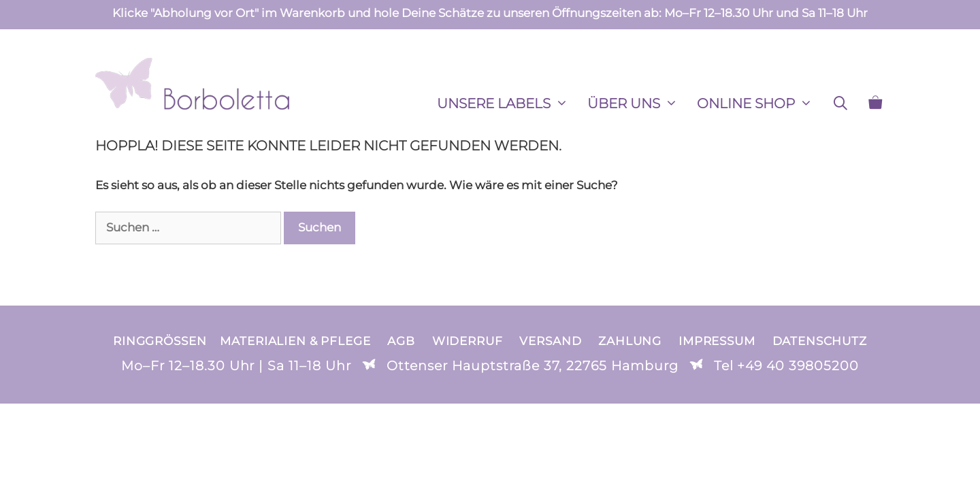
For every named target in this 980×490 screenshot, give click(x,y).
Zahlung (630, 341)
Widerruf (468, 341)
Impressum (717, 341)
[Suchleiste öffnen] (840, 103)
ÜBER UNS (637, 103)
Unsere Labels (507, 103)
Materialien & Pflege (295, 341)
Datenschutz (820, 341)
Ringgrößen (160, 341)
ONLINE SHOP (759, 103)
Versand (550, 341)
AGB (401, 341)
